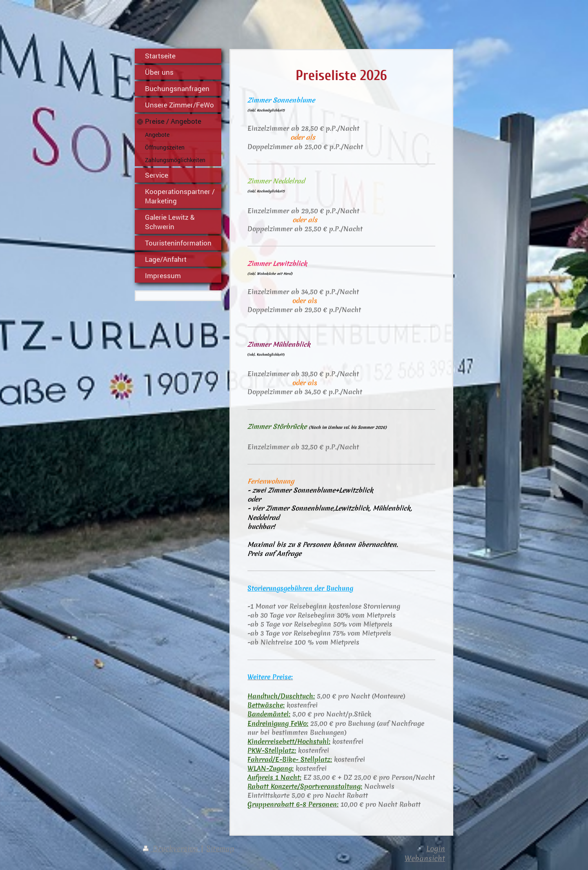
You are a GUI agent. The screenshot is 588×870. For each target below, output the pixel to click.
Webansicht (425, 858)
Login (436, 849)
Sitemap (220, 849)
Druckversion (172, 849)
